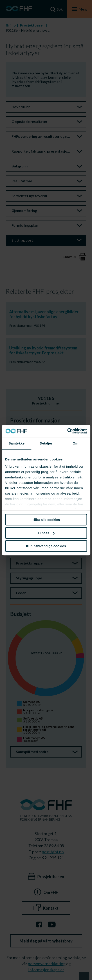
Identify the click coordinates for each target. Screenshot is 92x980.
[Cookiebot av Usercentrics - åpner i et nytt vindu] (67, 431)
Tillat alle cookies (46, 520)
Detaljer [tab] (46, 443)
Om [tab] (75, 443)
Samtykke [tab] (17, 443)
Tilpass (46, 533)
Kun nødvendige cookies (46, 546)
